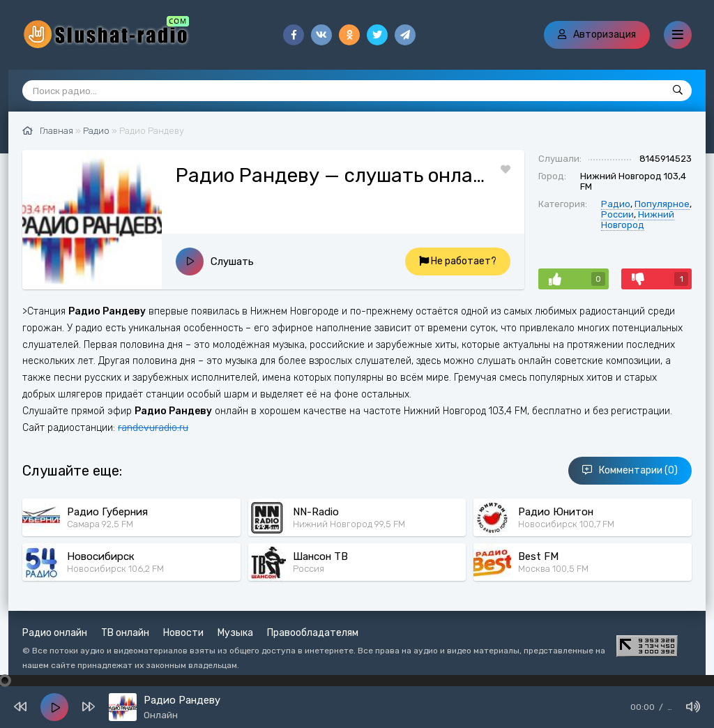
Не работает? (458, 261)
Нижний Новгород (638, 220)
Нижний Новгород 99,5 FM (349, 524)
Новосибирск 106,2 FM (115, 569)
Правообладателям (313, 633)
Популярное (662, 204)
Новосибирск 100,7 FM (566, 524)
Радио (616, 204)
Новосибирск (101, 556)
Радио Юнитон (556, 512)
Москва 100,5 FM (553, 569)
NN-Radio (316, 512)
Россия (309, 569)
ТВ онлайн (125, 633)
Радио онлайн (55, 633)
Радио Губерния (107, 512)
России (617, 214)
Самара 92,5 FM (100, 524)
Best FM (538, 556)
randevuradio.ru (153, 428)
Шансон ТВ (320, 556)
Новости (183, 633)
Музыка (235, 633)
